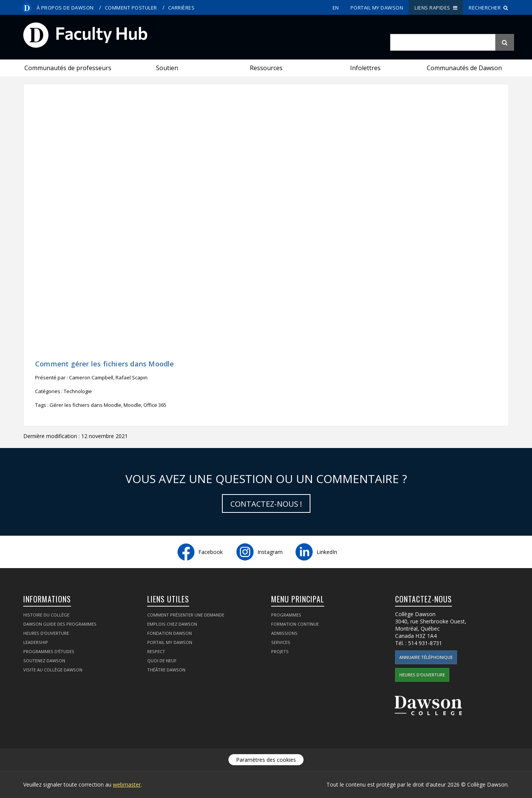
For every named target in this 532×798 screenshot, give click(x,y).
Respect (156, 651)
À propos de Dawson (65, 8)
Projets (280, 651)
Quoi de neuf (162, 661)
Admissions (284, 633)
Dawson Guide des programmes (60, 624)
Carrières (182, 8)
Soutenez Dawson (44, 661)
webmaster (127, 784)
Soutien (167, 68)
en (336, 8)
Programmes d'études (49, 651)
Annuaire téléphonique (426, 657)
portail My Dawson (377, 8)
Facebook (211, 552)
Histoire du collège (46, 615)
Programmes (286, 615)
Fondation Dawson (170, 633)
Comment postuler (131, 8)
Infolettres (365, 68)
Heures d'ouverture (46, 633)
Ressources (266, 68)
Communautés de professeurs (68, 68)
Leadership (36, 642)
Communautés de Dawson (464, 68)
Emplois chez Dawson (172, 624)
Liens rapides (436, 8)
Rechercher (489, 8)
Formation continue (295, 624)
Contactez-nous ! (266, 504)
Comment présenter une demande (186, 615)
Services (281, 642)
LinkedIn (327, 552)
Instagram (270, 552)
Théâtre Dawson (166, 670)
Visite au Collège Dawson (53, 670)
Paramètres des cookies (266, 760)
